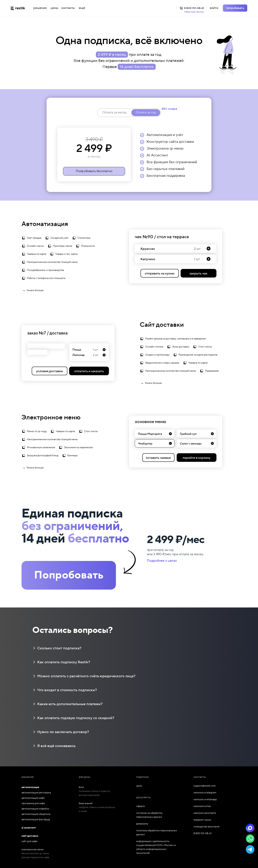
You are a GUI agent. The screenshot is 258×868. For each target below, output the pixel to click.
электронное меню (33, 850)
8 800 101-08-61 (203, 833)
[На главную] (21, 8)
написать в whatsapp (205, 799)
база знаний (86, 803)
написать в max (202, 806)
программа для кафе (33, 803)
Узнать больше (33, 291)
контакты (68, 8)
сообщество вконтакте (206, 827)
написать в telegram (205, 793)
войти (214, 8)
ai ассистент (29, 828)
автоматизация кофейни (35, 809)
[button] (250, 828)
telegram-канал (202, 820)
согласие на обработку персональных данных (149, 815)
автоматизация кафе (33, 798)
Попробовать (69, 575)
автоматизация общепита (36, 814)
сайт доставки (30, 836)
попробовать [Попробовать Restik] (235, 8)
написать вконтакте (205, 813)
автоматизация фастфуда (36, 820)
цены (54, 8)
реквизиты (142, 824)
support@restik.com (205, 786)
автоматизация (30, 787)
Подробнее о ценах (162, 561)
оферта (140, 806)
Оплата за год (146, 112)
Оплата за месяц (114, 112)
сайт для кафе (29, 841)
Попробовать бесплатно (94, 171)
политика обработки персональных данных (157, 833)
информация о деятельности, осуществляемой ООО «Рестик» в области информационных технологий (156, 847)
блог (82, 787)
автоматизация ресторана (36, 793)
